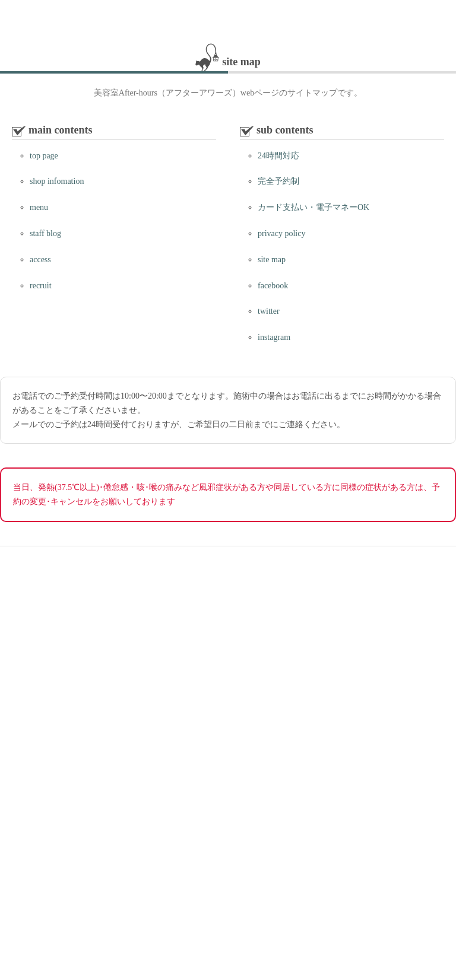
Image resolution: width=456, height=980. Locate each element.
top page (44, 156)
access (40, 260)
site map (272, 260)
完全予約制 (278, 181)
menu (39, 207)
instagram (274, 337)
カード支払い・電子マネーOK (313, 207)
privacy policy (281, 233)
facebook (273, 286)
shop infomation (57, 181)
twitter (269, 311)
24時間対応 (278, 156)
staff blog (45, 233)
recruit (41, 286)
